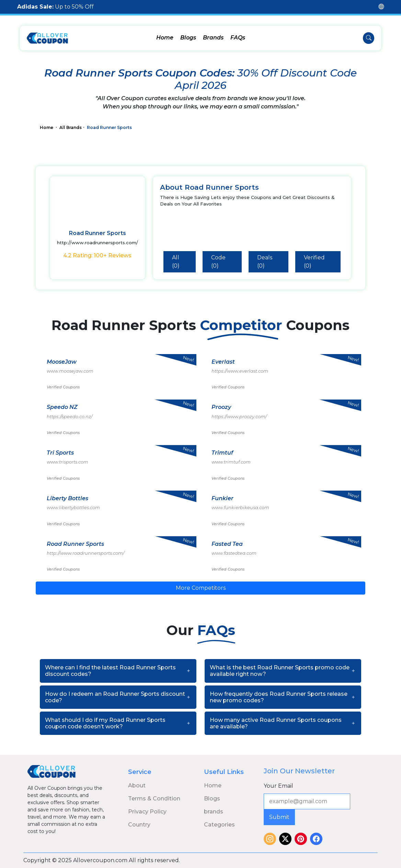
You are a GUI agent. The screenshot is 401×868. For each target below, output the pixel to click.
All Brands (71, 127)
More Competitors (201, 588)
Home (165, 38)
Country (139, 825)
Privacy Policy (147, 812)
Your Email (278, 786)
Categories (219, 825)
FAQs (238, 38)
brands (214, 812)
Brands (213, 38)
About (137, 785)
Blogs (188, 38)
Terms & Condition (154, 799)
